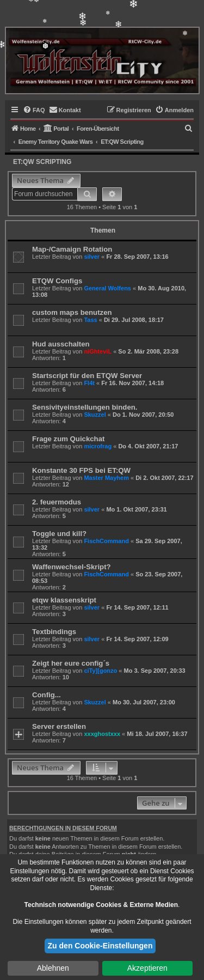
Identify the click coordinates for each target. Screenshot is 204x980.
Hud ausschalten (61, 344)
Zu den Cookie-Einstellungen (100, 946)
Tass (90, 320)
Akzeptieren (147, 968)
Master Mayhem (106, 478)
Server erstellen (59, 726)
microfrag (98, 446)
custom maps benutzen (72, 312)
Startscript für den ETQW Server (87, 376)
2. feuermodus (57, 502)
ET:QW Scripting (42, 162)
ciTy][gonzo (100, 671)
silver (92, 257)
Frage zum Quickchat (68, 439)
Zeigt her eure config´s (71, 663)
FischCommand (106, 541)
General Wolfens (107, 288)
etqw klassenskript (64, 600)
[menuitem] (34, 110)
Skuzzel (95, 415)
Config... (47, 695)
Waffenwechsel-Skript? (72, 567)
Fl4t (89, 383)
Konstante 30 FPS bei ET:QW (81, 470)
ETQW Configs (57, 281)
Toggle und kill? (59, 534)
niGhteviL (98, 351)
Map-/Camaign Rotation (72, 249)
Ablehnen (53, 968)
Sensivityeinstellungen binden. (85, 407)
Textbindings (54, 632)
